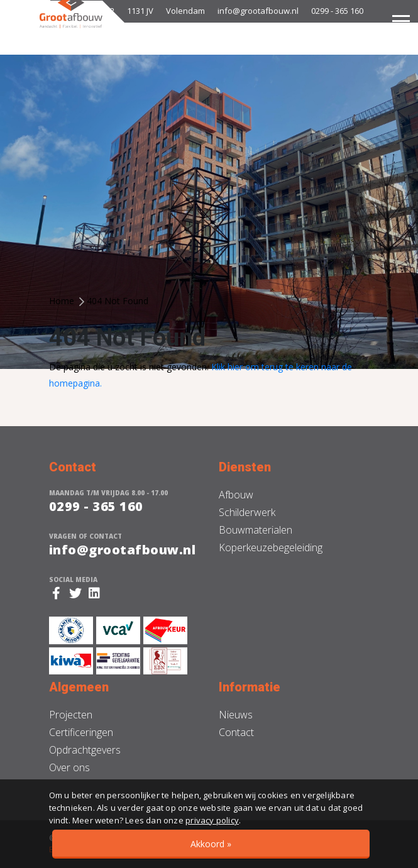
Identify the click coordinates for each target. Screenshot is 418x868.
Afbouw (236, 495)
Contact (236, 732)
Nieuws (236, 715)
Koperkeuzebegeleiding (271, 547)
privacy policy (212, 820)
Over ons (69, 767)
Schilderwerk (247, 512)
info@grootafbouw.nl (258, 11)
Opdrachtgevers (85, 750)
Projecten (71, 715)
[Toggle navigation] (401, 21)
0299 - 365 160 (337, 11)
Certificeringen (81, 732)
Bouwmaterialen (256, 530)
